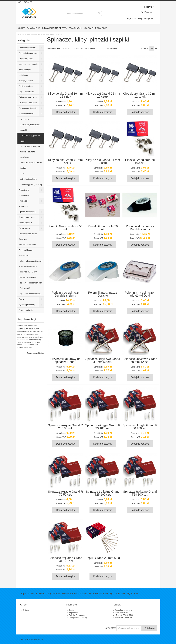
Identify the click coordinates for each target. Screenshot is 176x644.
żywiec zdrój (28, 348)
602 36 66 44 (127, 618)
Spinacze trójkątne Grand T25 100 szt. (103, 493)
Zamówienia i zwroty (101, 593)
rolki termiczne (30, 334)
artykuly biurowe (22, 325)
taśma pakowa (33, 337)
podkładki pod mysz (30, 332)
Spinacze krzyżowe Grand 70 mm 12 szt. (140, 360)
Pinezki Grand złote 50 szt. (103, 228)
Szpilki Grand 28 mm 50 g (103, 558)
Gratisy (72, 610)
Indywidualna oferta (54, 28)
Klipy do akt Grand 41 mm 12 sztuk (65, 161)
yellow (19, 342)
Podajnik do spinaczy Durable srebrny (65, 294)
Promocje (101, 28)
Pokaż (93, 48)
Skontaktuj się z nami (126, 593)
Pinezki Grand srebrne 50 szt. (66, 228)
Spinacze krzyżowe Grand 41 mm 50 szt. (103, 360)
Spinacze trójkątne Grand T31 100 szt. (65, 559)
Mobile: (118, 618)
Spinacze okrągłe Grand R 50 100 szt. (140, 427)
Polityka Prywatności (77, 615)
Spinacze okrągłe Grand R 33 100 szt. (103, 427)
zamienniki (26, 345)
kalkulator (34, 325)
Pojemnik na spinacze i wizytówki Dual (140, 294)
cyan (29, 325)
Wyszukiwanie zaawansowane (70, 593)
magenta (20, 332)
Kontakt (89, 28)
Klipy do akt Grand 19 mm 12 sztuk (65, 95)
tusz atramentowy (35, 340)
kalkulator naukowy (28, 329)
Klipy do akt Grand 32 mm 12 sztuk (140, 95)
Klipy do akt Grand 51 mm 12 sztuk (103, 161)
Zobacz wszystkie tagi (35, 353)
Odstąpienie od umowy (78, 618)
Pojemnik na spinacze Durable (103, 294)
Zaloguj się (148, 19)
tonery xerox (21, 340)
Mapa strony (27, 593)
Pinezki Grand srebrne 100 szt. (140, 161)
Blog (140, 19)
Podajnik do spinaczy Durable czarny (140, 228)
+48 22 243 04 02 (25, 2)
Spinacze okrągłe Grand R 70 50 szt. (66, 493)
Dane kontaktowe (122, 613)
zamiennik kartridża (28, 342)
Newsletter (110, 628)
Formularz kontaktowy (124, 610)
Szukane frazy (44, 593)
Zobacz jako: (143, 48)
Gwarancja (75, 28)
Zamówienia (34, 28)
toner (41, 337)
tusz (27, 340)
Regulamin (73, 613)
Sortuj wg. (67, 48)
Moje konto (132, 19)
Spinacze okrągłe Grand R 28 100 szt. (66, 427)
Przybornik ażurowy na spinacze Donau (65, 360)
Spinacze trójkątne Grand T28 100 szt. (140, 493)
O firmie (26, 610)
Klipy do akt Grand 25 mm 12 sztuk (103, 95)
